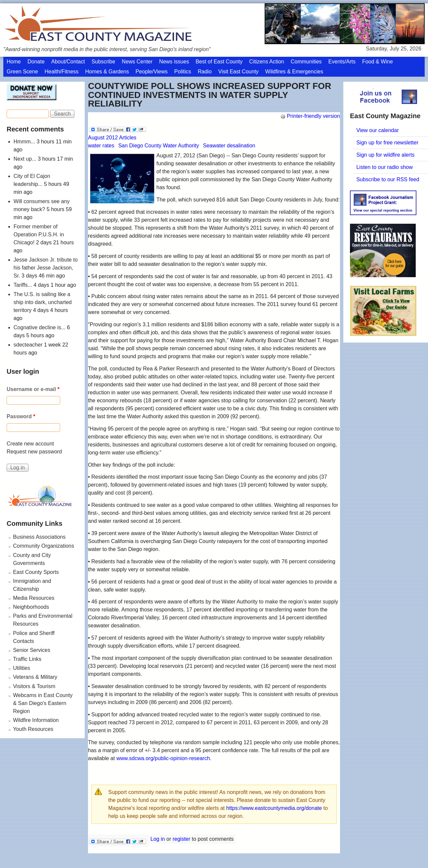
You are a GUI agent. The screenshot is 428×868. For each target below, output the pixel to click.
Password (21, 416)
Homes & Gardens (107, 72)
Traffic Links (27, 659)
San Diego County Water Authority (159, 146)
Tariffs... (23, 285)
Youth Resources (33, 729)
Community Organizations (43, 546)
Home (14, 62)
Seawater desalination (229, 146)
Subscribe (103, 62)
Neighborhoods (31, 607)
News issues (174, 62)
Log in (158, 839)
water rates (101, 146)
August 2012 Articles (112, 138)
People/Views (152, 72)
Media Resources (34, 598)
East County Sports (36, 572)
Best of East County (219, 62)
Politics (183, 72)
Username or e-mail (33, 389)
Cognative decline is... (40, 327)
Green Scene (22, 72)
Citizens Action (267, 62)
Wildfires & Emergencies (294, 72)
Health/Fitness (61, 72)
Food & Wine (378, 62)
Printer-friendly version (310, 116)
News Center (137, 62)
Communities (306, 62)
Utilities (22, 668)
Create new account (30, 444)
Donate (36, 62)
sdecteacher (28, 345)
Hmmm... (24, 142)
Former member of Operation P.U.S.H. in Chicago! (39, 235)
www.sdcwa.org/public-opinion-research (163, 758)
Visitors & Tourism (34, 686)
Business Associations (39, 537)
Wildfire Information (36, 720)
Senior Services (32, 650)
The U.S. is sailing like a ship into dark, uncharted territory (43, 302)
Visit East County (238, 72)
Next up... (25, 159)
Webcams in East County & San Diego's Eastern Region (43, 703)
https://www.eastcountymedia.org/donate (274, 808)
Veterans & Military (35, 677)
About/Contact (68, 62)
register (181, 839)
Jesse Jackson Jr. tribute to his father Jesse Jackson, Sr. (46, 268)
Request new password (34, 452)
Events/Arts (342, 62)
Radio (205, 72)
